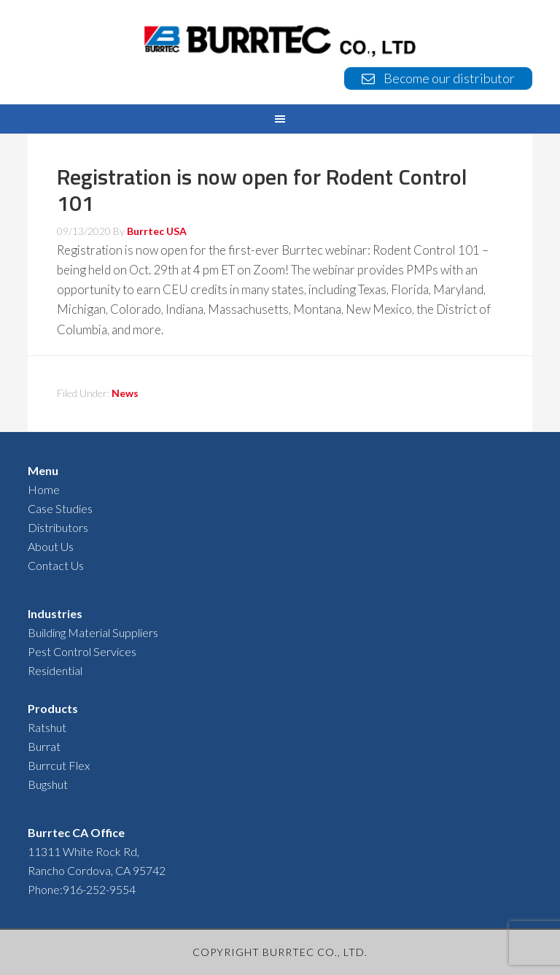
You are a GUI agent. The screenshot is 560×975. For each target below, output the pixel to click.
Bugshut (48, 784)
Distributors (58, 527)
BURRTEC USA (280, 41)
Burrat (44, 746)
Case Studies (60, 508)
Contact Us (56, 565)
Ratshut (47, 727)
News (125, 393)
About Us (51, 546)
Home (44, 489)
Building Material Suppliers (93, 632)
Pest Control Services (82, 651)
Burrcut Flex (59, 765)
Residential (55, 670)
